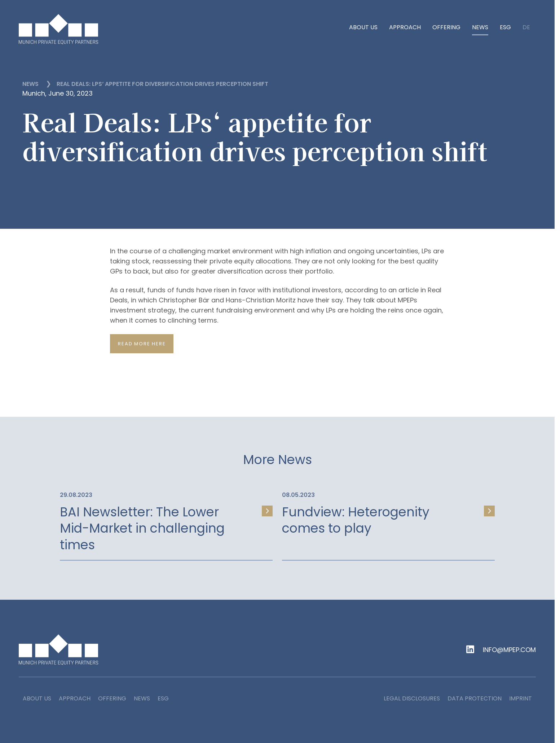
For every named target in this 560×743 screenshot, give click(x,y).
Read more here (142, 344)
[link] (166, 521)
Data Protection (475, 698)
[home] (58, 29)
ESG (505, 27)
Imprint (521, 698)
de (526, 28)
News (480, 27)
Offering (446, 27)
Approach (405, 27)
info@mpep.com (509, 650)
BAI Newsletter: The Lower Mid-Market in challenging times (142, 528)
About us (363, 27)
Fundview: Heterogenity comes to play (356, 520)
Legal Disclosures (412, 698)
